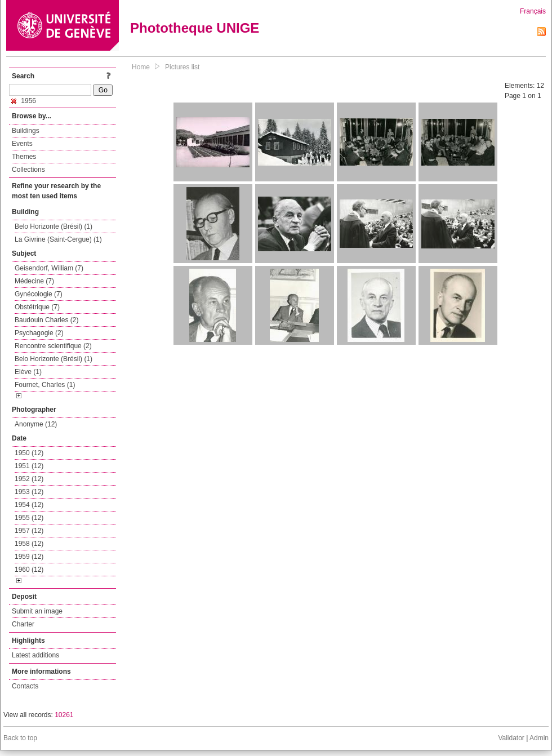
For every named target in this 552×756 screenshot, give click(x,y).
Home (141, 67)
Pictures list (182, 67)
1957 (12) (29, 531)
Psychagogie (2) (39, 333)
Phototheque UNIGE (195, 28)
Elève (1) (28, 372)
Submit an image (37, 611)
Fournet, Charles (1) (45, 385)
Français (533, 11)
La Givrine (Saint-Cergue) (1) (58, 239)
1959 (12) (29, 557)
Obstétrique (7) (37, 307)
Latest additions (35, 655)
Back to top (20, 738)
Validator (511, 738)
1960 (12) (29, 570)
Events (22, 144)
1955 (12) (29, 518)
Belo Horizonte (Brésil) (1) (54, 226)
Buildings (26, 131)
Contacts (25, 686)
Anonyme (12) (36, 424)
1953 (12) (29, 492)
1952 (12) (29, 479)
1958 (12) (29, 544)
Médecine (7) (34, 281)
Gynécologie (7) (39, 294)
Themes (24, 157)
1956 (24, 101)
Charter (23, 624)
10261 (64, 715)
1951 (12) (29, 466)
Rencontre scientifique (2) (53, 346)
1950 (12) (29, 453)
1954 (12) (29, 505)
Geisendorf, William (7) (49, 268)
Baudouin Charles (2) (46, 320)
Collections (28, 170)
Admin (539, 738)
